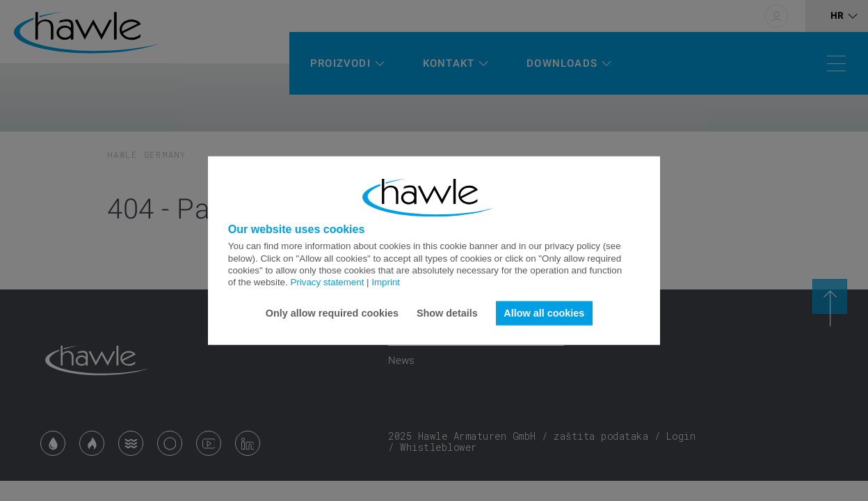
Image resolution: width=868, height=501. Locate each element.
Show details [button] (447, 313)
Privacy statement (327, 282)
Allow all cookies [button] (544, 313)
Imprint (386, 282)
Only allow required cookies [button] (332, 313)
